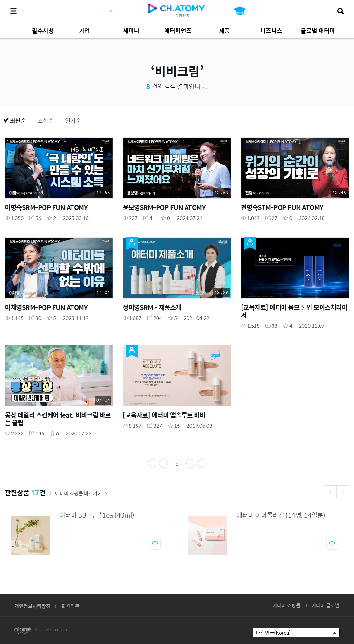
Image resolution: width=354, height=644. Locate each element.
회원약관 (71, 606)
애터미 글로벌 (325, 605)
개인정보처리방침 (33, 606)
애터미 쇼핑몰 (287, 605)
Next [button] (343, 492)
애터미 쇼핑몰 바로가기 (81, 493)
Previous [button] (330, 492)
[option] (89, 532)
